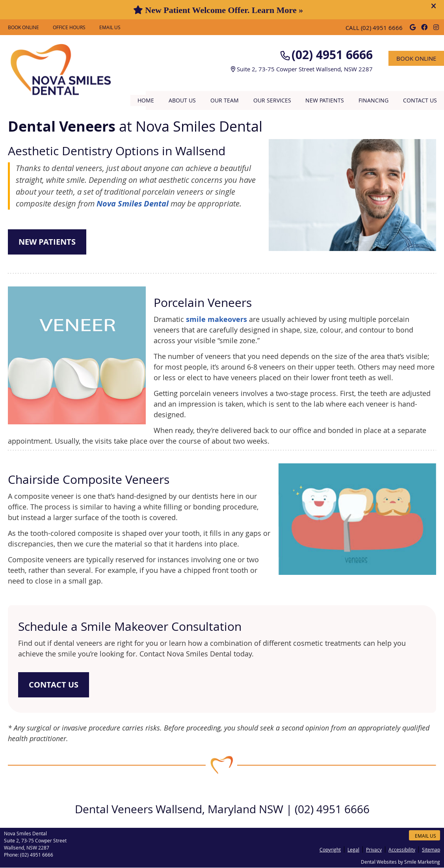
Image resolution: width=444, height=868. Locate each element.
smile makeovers (216, 319)
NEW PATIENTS (47, 242)
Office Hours (69, 27)
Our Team (225, 100)
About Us (182, 100)
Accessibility (402, 849)
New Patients (325, 100)
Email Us (110, 27)
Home (146, 100)
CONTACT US (54, 685)
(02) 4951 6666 (382, 28)
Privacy (374, 849)
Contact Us (420, 100)
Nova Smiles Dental (133, 204)
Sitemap (431, 849)
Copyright (330, 849)
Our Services (272, 100)
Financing (373, 100)
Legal (353, 849)
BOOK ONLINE (23, 27)
